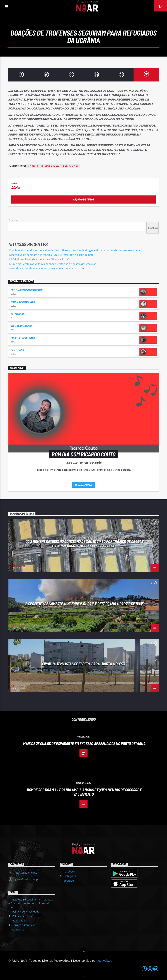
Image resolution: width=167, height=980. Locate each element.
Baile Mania (18, 350)
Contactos (18, 929)
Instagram (70, 876)
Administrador (19, 566)
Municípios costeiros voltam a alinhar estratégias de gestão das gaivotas (53, 264)
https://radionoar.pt (26, 873)
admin (16, 187)
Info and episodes (84, 485)
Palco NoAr (18, 314)
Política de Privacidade (26, 912)
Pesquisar (14, 220)
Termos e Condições (24, 925)
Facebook (69, 871)
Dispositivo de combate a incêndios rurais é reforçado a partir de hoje (51, 255)
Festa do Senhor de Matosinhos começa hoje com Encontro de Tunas (51, 268)
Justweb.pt (105, 961)
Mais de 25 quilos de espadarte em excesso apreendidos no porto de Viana (84, 743)
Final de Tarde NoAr (23, 338)
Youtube (69, 881)
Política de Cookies (23, 916)
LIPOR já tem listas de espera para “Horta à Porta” (39, 259)
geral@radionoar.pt (27, 879)
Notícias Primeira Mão (43, 166)
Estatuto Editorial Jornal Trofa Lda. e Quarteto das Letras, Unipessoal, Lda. (31, 903)
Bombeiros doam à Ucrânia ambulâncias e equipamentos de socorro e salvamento (84, 792)
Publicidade (19, 920)
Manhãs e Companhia (23, 302)
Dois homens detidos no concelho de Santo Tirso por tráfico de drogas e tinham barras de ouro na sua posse (75, 250)
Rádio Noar (71, 166)
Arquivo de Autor (83, 199)
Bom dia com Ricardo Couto (27, 290)
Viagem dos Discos (22, 326)
